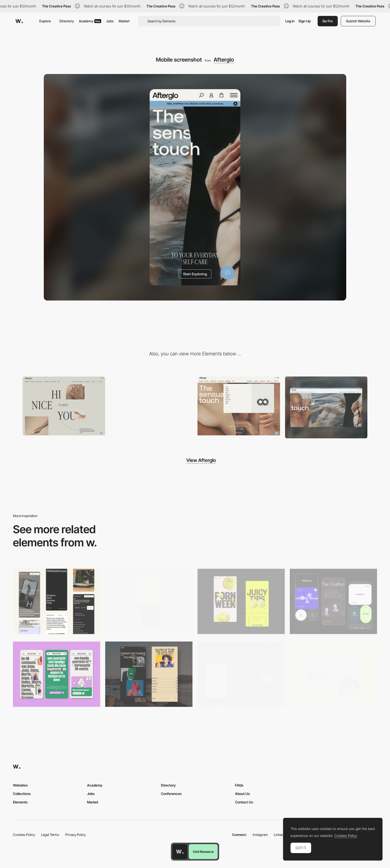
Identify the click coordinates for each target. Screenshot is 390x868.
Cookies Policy (24, 835)
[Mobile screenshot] (149, 674)
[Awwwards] (19, 21)
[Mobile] (57, 601)
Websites (20, 785)
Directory (67, 21)
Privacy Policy (75, 835)
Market (124, 21)
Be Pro (328, 21)
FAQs (239, 785)
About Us (242, 794)
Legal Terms (50, 835)
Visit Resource (203, 852)
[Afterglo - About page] (64, 406)
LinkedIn (280, 835)
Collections (22, 794)
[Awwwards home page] (180, 852)
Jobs (110, 21)
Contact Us (244, 802)
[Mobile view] (241, 601)
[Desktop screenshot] (326, 407)
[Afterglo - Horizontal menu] (239, 406)
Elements (20, 802)
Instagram (260, 835)
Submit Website (358, 21)
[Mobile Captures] (333, 601)
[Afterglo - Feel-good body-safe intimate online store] (151, 406)
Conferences (171, 794)
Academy (90, 21)
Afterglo (224, 60)
